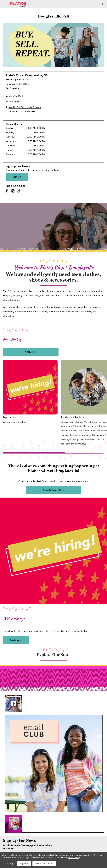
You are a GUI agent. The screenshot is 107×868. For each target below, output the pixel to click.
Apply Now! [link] (16, 640)
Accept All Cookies (44, 864)
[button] (4, 4)
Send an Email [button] (16, 102)
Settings (10, 864)
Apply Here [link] (31, 352)
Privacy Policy (74, 858)
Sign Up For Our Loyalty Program (25, 107)
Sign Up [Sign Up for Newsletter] (17, 177)
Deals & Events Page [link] (53, 490)
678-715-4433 (16, 96)
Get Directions (13, 88)
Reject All (24, 864)
